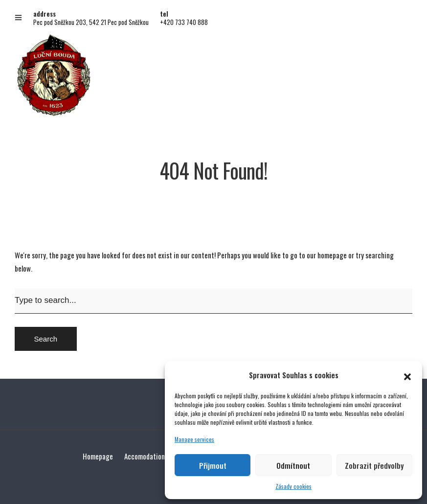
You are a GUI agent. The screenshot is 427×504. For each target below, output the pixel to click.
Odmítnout (293, 465)
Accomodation (145, 456)
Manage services (194, 439)
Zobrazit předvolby (374, 465)
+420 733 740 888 (184, 22)
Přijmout (213, 465)
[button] (407, 375)
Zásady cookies (293, 486)
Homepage (98, 456)
